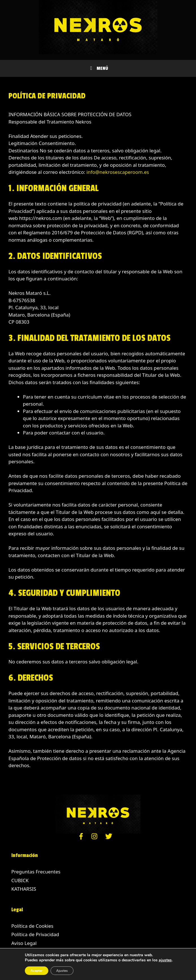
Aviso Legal (24, 943)
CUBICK (20, 880)
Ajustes (62, 971)
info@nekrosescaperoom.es (118, 172)
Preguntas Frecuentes (36, 872)
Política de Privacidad (35, 934)
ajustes (165, 960)
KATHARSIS (24, 889)
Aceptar (37, 971)
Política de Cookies (32, 926)
